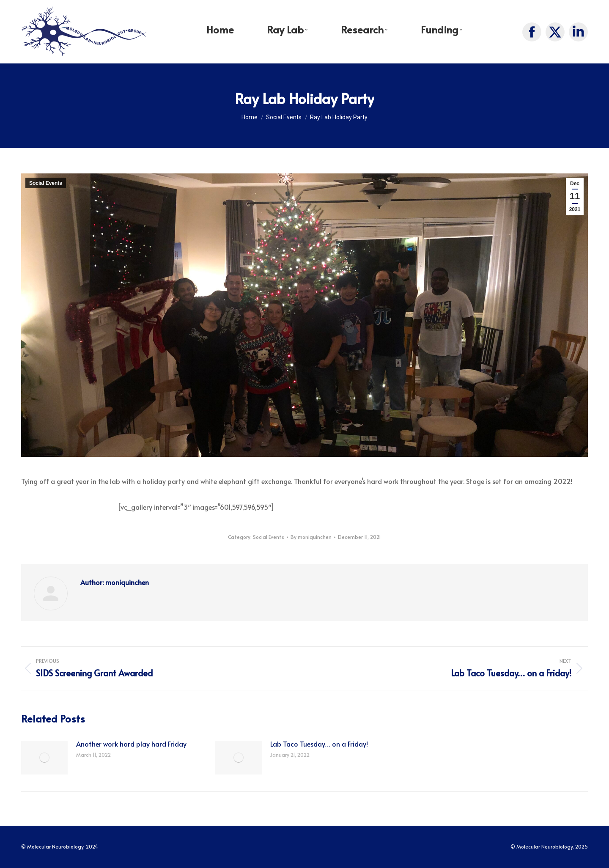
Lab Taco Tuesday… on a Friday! (319, 744)
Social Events (46, 183)
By (311, 537)
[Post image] (44, 758)
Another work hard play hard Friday (131, 744)
